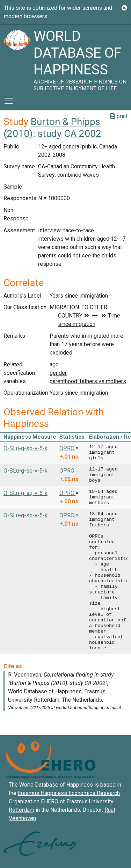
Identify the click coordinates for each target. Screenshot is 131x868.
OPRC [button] (67, 448)
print (119, 116)
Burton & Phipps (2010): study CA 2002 (52, 128)
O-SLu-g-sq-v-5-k (26, 448)
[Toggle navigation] (9, 101)
